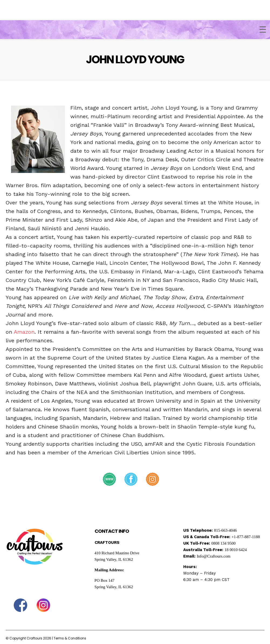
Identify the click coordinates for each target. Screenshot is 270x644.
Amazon (24, 332)
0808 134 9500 (223, 543)
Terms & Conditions (70, 638)
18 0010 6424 (236, 550)
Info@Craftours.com (214, 556)
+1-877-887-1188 (246, 537)
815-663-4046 (225, 530)
